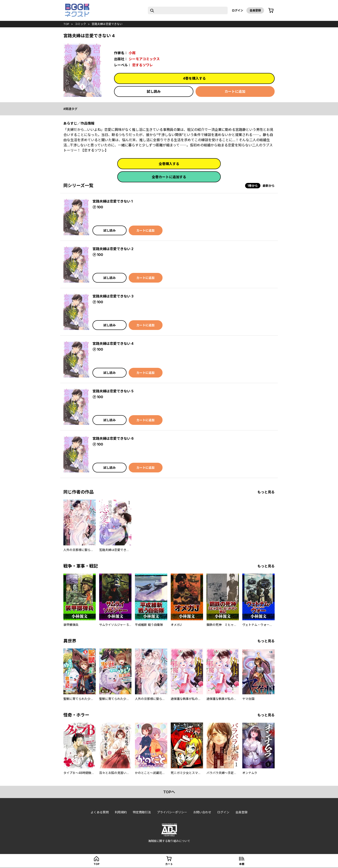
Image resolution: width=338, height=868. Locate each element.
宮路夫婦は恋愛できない (107, 24)
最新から (269, 186)
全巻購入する (169, 164)
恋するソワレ (142, 65)
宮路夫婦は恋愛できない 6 (113, 438)
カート (169, 864)
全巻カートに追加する (169, 177)
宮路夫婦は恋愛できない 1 (113, 201)
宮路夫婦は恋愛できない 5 (113, 391)
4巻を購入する (194, 78)
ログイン (238, 10)
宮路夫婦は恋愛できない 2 (113, 249)
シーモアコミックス (144, 59)
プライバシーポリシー (172, 812)
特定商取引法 (142, 812)
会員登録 (255, 10)
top (66, 24)
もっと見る (266, 492)
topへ (169, 792)
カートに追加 (235, 91)
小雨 (132, 53)
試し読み (154, 91)
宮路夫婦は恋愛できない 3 (113, 296)
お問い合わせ (202, 812)
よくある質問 (100, 812)
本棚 (242, 864)
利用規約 (121, 812)
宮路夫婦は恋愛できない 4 (113, 343)
